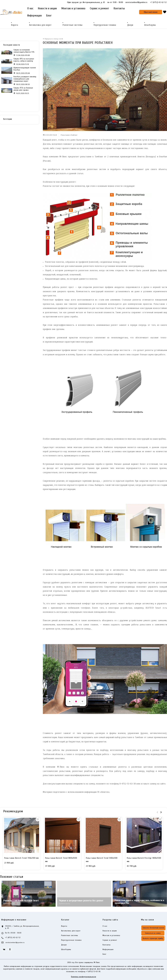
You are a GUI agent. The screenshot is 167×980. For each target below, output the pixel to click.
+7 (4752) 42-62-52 (158, 2)
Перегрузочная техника (105, 25)
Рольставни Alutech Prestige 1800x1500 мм (144, 860)
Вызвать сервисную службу (153, 938)
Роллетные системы (73, 25)
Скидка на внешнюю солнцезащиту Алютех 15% (24, 51)
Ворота (15, 25)
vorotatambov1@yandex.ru (138, 2)
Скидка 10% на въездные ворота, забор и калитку (24, 60)
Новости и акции (47, 9)
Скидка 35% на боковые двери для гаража (23, 89)
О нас (30, 9)
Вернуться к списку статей (54, 39)
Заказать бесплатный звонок (153, 928)
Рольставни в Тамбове (69, 135)
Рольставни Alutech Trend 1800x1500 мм (61, 860)
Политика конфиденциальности (84, 977)
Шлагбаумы (150, 25)
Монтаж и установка (73, 9)
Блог (49, 16)
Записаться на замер (153, 933)
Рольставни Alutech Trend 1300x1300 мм (102, 860)
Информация (34, 16)
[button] (38, 819)
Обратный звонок (151, 12)
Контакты (119, 9)
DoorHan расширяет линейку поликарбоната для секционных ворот (25, 79)
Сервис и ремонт (99, 9)
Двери (130, 25)
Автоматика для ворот (40, 25)
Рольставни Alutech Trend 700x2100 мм (21, 858)
